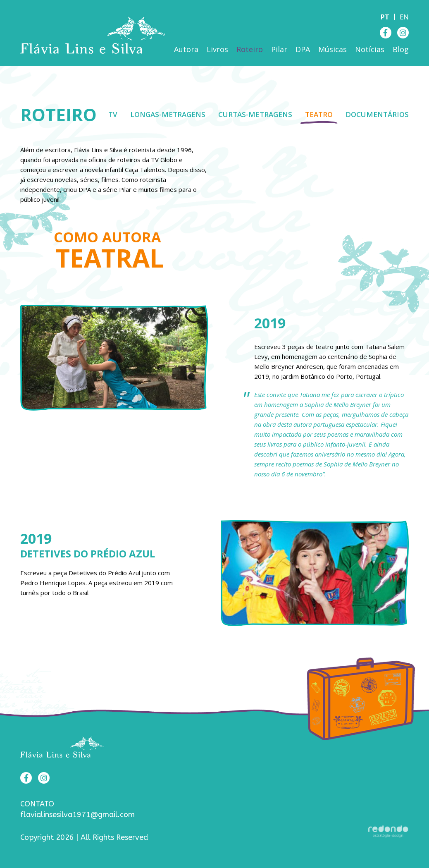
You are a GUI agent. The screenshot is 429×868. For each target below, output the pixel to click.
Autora (186, 49)
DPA (303, 49)
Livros (217, 49)
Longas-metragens (168, 114)
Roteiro (250, 49)
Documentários (377, 114)
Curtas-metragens (255, 114)
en (404, 17)
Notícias (370, 49)
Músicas (332, 49)
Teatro (319, 114)
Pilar (279, 49)
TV (113, 114)
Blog (401, 49)
